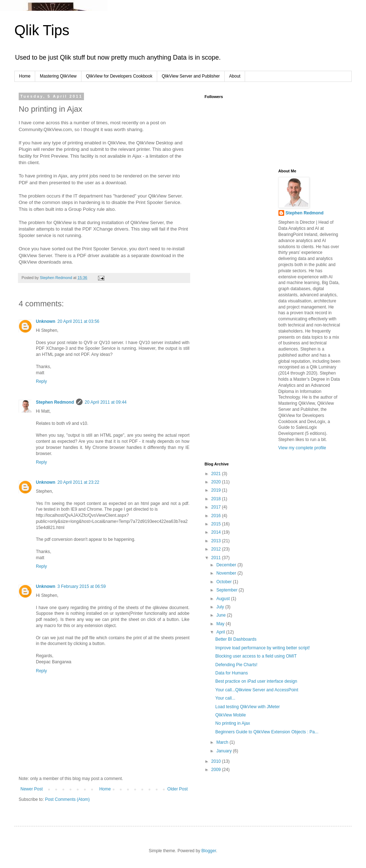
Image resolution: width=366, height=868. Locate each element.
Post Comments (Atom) (67, 799)
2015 (217, 524)
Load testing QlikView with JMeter (248, 707)
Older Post (177, 789)
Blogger (209, 851)
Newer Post (32, 789)
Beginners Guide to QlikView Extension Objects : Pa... (267, 732)
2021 (217, 474)
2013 (217, 541)
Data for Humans (232, 673)
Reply (41, 381)
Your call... (225, 698)
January (225, 751)
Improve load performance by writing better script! (262, 648)
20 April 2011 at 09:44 (106, 402)
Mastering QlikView (58, 76)
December (227, 565)
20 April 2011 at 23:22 (78, 482)
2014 (217, 532)
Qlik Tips (42, 30)
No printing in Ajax (233, 723)
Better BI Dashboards (236, 639)
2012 (217, 549)
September (227, 590)
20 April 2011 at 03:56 (78, 321)
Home (25, 76)
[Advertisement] (240, 205)
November (227, 573)
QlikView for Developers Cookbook (119, 76)
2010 (217, 761)
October (225, 582)
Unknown (46, 321)
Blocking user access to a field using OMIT (256, 656)
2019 (217, 490)
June (222, 615)
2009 (217, 770)
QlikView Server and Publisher (191, 76)
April (221, 632)
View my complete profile (302, 448)
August (224, 599)
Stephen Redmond (55, 402)
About (235, 76)
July (221, 607)
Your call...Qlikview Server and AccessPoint (257, 690)
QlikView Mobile (231, 715)
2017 (217, 507)
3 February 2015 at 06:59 (82, 586)
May (221, 624)
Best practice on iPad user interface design (256, 681)
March (223, 742)
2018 (217, 499)
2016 (217, 516)
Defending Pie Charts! (236, 665)
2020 (217, 482)
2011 (217, 558)
